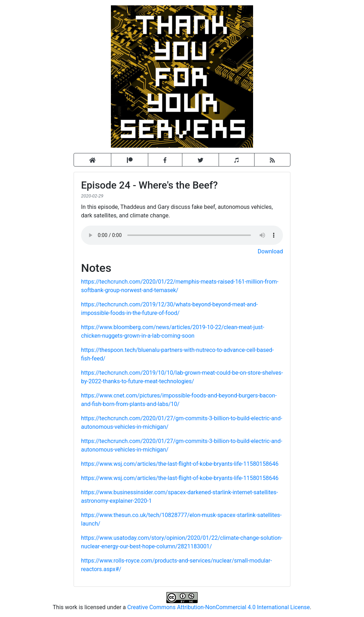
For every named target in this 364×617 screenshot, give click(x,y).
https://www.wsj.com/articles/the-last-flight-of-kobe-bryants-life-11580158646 (180, 464)
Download (270, 251)
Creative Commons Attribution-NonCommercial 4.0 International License (218, 607)
